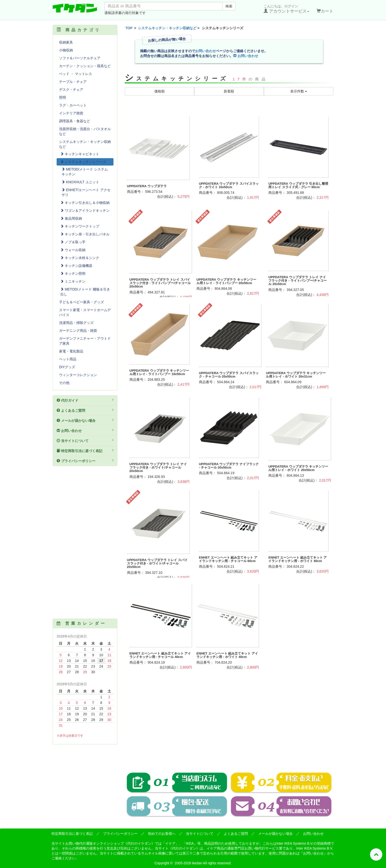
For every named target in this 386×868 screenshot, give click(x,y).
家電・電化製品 (71, 351)
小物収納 (66, 50)
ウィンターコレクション (78, 375)
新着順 (229, 91)
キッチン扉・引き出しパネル (85, 234)
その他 (64, 383)
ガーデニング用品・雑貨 (78, 331)
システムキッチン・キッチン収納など (167, 28)
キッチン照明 (73, 274)
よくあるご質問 (85, 410)
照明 (63, 97)
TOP (129, 28)
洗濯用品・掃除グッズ (76, 323)
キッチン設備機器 (76, 266)
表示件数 (299, 91)
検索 (229, 6)
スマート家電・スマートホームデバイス (85, 312)
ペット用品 (68, 359)
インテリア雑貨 (71, 113)
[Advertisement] (229, 725)
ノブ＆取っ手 (73, 242)
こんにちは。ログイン (286, 9)
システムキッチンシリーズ (83, 162)
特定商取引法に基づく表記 (85, 451)
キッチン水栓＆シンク (80, 258)
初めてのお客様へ (162, 834)
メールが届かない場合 (85, 420)
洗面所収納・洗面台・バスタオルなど (85, 131)
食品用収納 (71, 218)
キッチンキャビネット (80, 154)
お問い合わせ (206, 51)
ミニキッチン (73, 281)
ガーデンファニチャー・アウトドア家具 (85, 341)
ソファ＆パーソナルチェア (80, 58)
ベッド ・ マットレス (76, 74)
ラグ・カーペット (73, 105)
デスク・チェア (71, 90)
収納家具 (66, 42)
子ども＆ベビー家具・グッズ (81, 302)
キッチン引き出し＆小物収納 (85, 203)
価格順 (160, 91)
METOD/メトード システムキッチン (85, 172)
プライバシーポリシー (85, 461)
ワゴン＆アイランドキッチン (85, 211)
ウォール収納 (73, 250)
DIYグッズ (67, 367)
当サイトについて (85, 441)
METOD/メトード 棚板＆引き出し (85, 292)
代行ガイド (85, 400)
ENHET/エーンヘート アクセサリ (86, 192)
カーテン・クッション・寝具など (85, 66)
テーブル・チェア (73, 82)
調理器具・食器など (75, 121)
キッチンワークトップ (80, 226)
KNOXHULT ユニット (80, 182)
